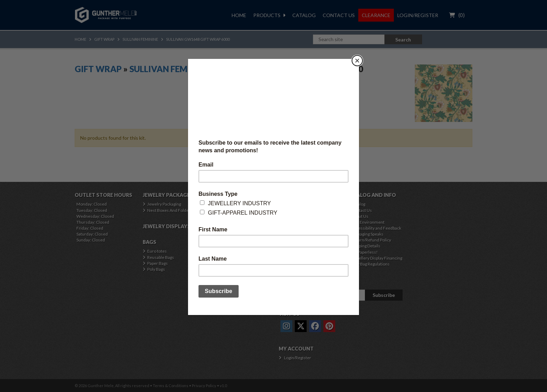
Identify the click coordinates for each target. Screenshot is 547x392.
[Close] (357, 61)
